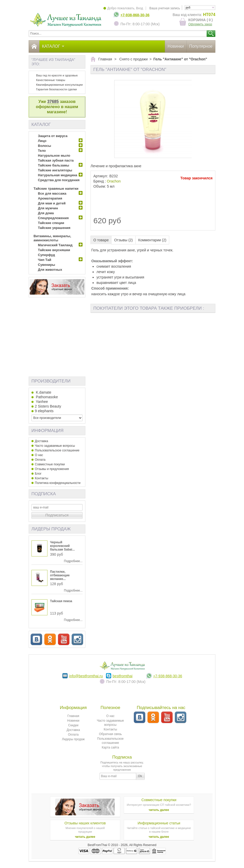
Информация (47, 431)
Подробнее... (73, 561)
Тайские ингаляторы (55, 170)
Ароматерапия (50, 198)
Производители (51, 381)
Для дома (46, 213)
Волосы (44, 146)
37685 (53, 102)
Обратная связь (110, 734)
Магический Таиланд (55, 245)
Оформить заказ (200, 24)
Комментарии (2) (152, 240)
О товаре (101, 240)
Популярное (201, 46)
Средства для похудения (59, 180)
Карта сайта (111, 747)
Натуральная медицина (58, 175)
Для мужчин (48, 208)
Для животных (50, 270)
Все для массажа (52, 193)
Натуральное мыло (54, 156)
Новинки (176, 46)
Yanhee (41, 402)
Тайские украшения (54, 228)
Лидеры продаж (51, 529)
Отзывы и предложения (52, 469)
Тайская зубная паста (56, 160)
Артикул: (101, 176)
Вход (139, 8)
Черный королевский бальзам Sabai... (62, 546)
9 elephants (44, 411)
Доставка (42, 441)
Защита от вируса (53, 136)
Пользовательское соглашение (57, 450)
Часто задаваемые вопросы (55, 446)
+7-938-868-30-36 (135, 15)
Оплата (40, 460)
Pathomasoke (46, 397)
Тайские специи (51, 223)
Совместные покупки (50, 464)
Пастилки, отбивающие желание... (60, 575)
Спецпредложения (53, 218)
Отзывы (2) (123, 240)
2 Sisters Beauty (48, 406)
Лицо (42, 141)
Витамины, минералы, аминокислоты (52, 238)
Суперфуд (46, 255)
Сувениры (47, 265)
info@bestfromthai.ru (86, 676)
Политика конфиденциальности (58, 483)
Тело (42, 151)
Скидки (73, 725)
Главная (73, 716)
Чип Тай (44, 260)
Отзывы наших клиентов (85, 823)
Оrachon (114, 181)
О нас (39, 455)
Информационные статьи (159, 823)
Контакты (42, 478)
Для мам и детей (52, 203)
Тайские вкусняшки (54, 250)
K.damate (43, 392)
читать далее (159, 810)
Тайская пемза (61, 601)
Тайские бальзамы (54, 165)
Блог (38, 474)
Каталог (53, 46)
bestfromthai (123, 676)
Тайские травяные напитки (56, 189)
